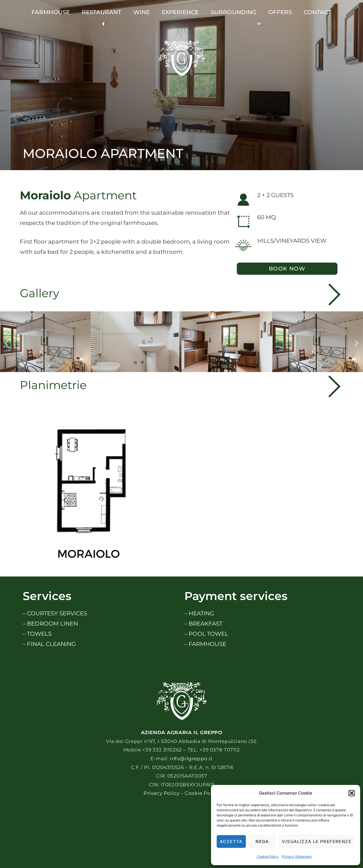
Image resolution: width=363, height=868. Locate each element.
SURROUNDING (234, 12)
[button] (352, 793)
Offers (280, 12)
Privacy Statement (297, 857)
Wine (142, 12)
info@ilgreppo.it (191, 759)
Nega (262, 841)
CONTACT (318, 12)
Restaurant (102, 12)
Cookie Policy (268, 857)
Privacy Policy (161, 793)
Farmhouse (51, 12)
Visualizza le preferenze (317, 841)
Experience (180, 12)
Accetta (231, 841)
